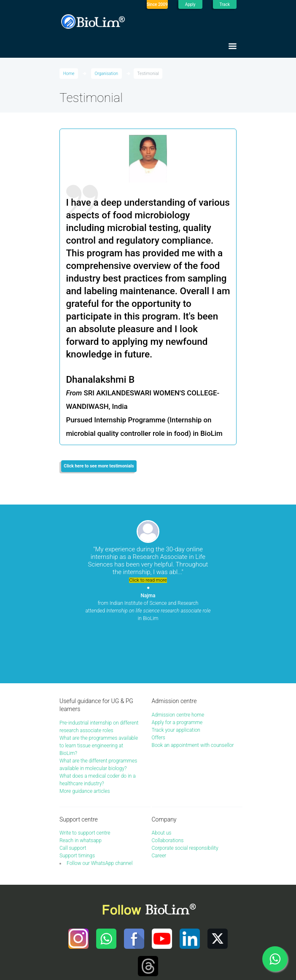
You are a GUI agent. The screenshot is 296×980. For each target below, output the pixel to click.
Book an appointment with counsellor (193, 707)
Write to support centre (85, 795)
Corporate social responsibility (185, 810)
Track (225, 4)
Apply (190, 4)
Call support (73, 810)
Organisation (106, 74)
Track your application (176, 692)
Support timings (77, 818)
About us (162, 795)
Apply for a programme (177, 685)
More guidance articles (85, 753)
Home (69, 74)
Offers (159, 700)
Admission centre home (178, 677)
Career (159, 818)
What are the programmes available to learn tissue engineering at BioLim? (99, 708)
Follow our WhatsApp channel (100, 825)
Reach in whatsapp (81, 803)
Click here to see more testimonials (99, 466)
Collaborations (168, 803)
